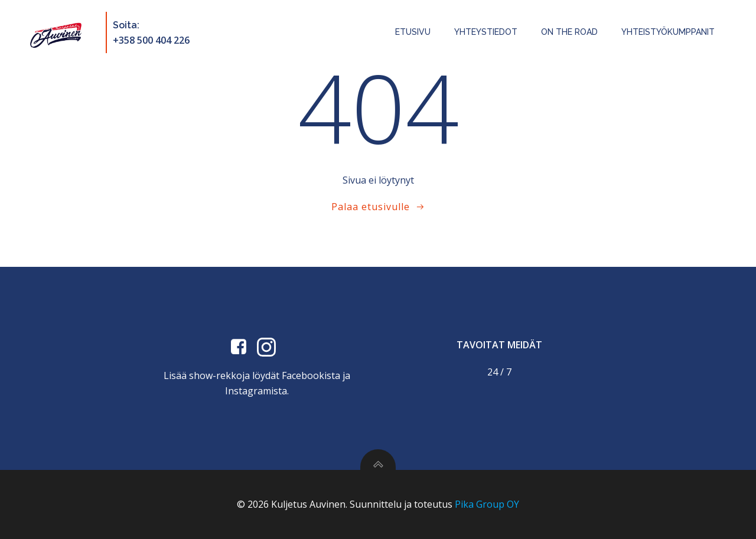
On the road (569, 32)
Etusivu (413, 32)
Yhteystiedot (486, 32)
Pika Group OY (487, 504)
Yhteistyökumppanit (668, 32)
